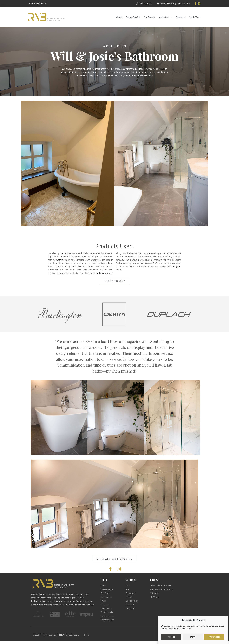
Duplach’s (77, 266)
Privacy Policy (185, 629)
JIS (148, 253)
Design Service (133, 17)
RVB (162, 69)
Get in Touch (195, 17)
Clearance (180, 17)
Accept (171, 637)
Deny (193, 637)
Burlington (101, 273)
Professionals (37, 4)
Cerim (63, 253)
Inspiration (165, 17)
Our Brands (149, 17)
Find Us (155, 580)
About (119, 17)
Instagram (176, 266)
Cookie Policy (173, 629)
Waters (60, 260)
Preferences (214, 637)
